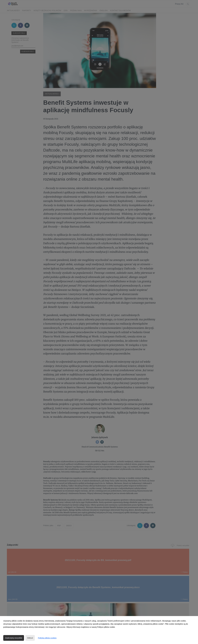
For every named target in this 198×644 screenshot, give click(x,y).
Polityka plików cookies (47, 638)
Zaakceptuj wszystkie (14, 638)
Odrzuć (30, 638)
